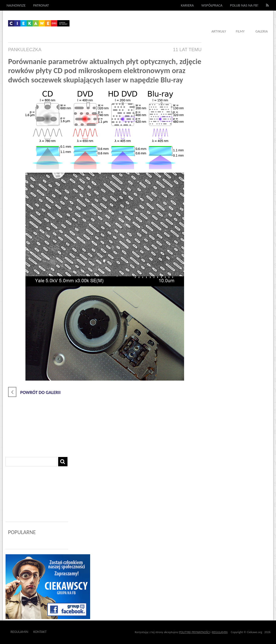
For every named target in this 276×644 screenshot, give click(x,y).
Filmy (240, 31)
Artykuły (219, 31)
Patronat (41, 5)
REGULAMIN (220, 632)
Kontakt (40, 632)
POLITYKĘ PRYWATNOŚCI (194, 632)
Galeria (262, 31)
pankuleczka (25, 50)
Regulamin (20, 632)
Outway (58, 632)
